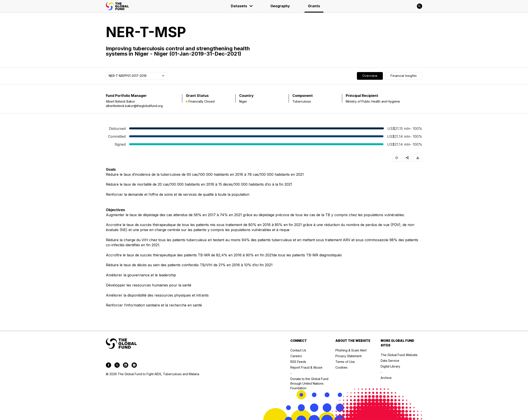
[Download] (418, 158)
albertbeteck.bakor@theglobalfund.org (134, 106)
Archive (386, 378)
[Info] (397, 158)
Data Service (390, 361)
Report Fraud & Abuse (306, 367)
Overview (370, 76)
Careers (296, 356)
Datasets (242, 6)
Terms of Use (345, 362)
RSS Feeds (298, 362)
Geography (280, 6)
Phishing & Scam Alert (351, 350)
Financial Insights (404, 76)
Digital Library (390, 366)
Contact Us (298, 350)
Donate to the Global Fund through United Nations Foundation (309, 383)
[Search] (420, 6)
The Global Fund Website (399, 355)
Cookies (341, 367)
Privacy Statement (348, 356)
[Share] (407, 158)
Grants (314, 6)
